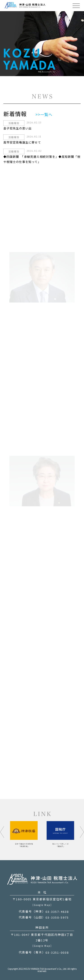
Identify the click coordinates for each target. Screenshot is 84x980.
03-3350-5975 (57, 917)
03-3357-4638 (57, 912)
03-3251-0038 (57, 952)
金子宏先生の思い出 (17, 128)
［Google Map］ (42, 905)
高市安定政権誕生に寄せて (22, 143)
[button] (2, 832)
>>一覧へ (44, 114)
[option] (60, 834)
